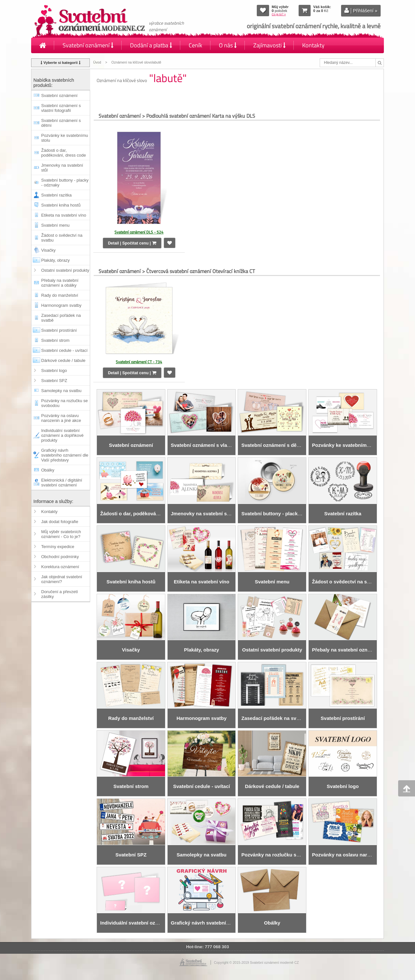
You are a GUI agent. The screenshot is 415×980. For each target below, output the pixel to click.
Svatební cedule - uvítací (64, 350)
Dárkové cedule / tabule (63, 360)
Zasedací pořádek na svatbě (61, 318)
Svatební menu (55, 225)
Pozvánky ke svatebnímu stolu (65, 138)
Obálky (48, 470)
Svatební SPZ (54, 381)
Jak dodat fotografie (60, 522)
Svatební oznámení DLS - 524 (139, 232)
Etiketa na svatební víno (64, 215)
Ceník (196, 45)
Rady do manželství (60, 295)
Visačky (48, 250)
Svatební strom (55, 340)
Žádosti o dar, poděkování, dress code (64, 153)
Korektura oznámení (60, 567)
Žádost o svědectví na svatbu (62, 238)
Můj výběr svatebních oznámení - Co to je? (61, 534)
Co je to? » (279, 14)
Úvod (97, 62)
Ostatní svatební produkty (65, 270)
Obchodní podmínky (60, 557)
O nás (228, 45)
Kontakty (313, 45)
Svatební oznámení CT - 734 (139, 362)
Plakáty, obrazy (55, 260)
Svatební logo (54, 370)
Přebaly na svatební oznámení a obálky (60, 283)
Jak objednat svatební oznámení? (62, 579)
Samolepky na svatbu (61, 391)
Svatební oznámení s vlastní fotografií (61, 108)
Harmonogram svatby (61, 305)
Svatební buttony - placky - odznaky (65, 183)
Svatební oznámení (88, 45)
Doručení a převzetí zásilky (59, 594)
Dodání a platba (151, 45)
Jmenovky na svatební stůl (62, 168)
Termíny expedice (58, 547)
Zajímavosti (269, 45)
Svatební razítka (56, 195)
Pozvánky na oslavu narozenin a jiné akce (61, 418)
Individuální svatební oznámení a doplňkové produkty (62, 435)
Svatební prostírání (59, 330)
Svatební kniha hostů (61, 205)
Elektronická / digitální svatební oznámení (62, 483)
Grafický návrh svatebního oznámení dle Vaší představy (65, 455)
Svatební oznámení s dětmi (61, 123)
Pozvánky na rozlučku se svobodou (65, 403)
